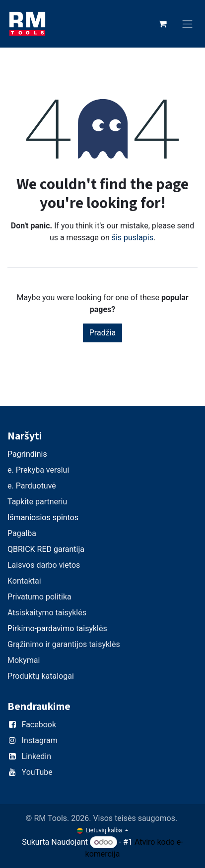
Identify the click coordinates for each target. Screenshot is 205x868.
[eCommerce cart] (163, 24)
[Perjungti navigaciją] (188, 24)
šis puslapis (133, 238)
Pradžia (102, 333)
